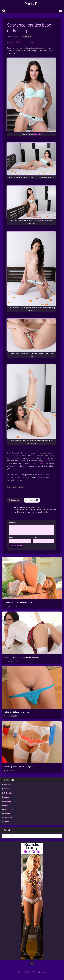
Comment (13, 523)
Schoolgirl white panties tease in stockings (22, 657)
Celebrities (8, 793)
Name (11, 537)
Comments (15, 500)
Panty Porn (27, 36)
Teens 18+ (8, 818)
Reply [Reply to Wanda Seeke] (15, 515)
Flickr (39, 475)
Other (6, 805)
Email (35, 537)
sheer (21, 487)
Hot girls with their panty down (16, 712)
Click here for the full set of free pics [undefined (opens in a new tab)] (21, 42)
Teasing (7, 813)
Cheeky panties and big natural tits (18, 603)
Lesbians (8, 801)
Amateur (7, 785)
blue (14, 487)
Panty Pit (32, 4)
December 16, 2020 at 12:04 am (35, 507)
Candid (7, 789)
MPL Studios (37, 134)
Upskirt (7, 822)
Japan (6, 797)
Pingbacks (32, 500)
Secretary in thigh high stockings (17, 767)
